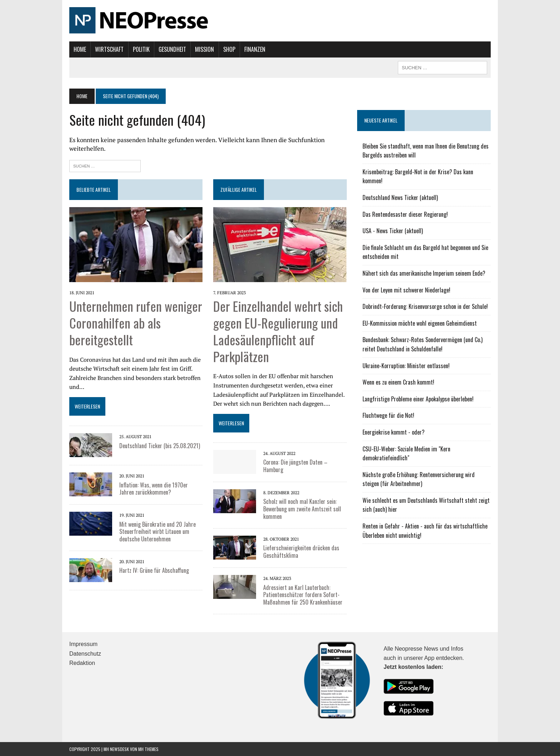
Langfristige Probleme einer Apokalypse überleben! (418, 399)
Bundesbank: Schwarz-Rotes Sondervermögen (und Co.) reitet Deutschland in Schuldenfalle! (422, 344)
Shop (229, 49)
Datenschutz (85, 654)
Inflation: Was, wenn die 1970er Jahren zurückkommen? (154, 489)
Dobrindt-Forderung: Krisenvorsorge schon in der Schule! (425, 306)
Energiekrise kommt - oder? (394, 432)
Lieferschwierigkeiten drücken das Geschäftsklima (301, 552)
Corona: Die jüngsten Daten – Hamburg (295, 466)
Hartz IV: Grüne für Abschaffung (154, 570)
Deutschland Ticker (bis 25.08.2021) (160, 446)
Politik (141, 49)
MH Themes (148, 749)
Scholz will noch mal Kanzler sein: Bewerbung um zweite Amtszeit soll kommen (302, 509)
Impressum (83, 644)
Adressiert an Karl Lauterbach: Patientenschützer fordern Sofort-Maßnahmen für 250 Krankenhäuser (303, 595)
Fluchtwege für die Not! (388, 415)
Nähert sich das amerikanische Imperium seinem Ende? (424, 273)
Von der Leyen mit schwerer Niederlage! (406, 290)
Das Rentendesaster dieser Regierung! (405, 214)
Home (80, 49)
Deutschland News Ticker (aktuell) (400, 197)
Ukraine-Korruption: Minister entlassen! (406, 366)
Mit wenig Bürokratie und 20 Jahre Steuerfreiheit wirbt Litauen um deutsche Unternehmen (157, 532)
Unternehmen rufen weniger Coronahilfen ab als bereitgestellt (136, 323)
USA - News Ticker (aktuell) (393, 231)
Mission (204, 49)
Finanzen (255, 49)
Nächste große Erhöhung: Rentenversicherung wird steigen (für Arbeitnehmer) (419, 479)
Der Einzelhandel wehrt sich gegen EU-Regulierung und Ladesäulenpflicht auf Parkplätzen (278, 331)
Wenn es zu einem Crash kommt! (398, 382)
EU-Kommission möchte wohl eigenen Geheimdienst (420, 323)
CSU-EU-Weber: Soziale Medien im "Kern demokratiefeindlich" (406, 454)
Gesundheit (172, 49)
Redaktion (82, 663)
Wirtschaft (109, 49)
